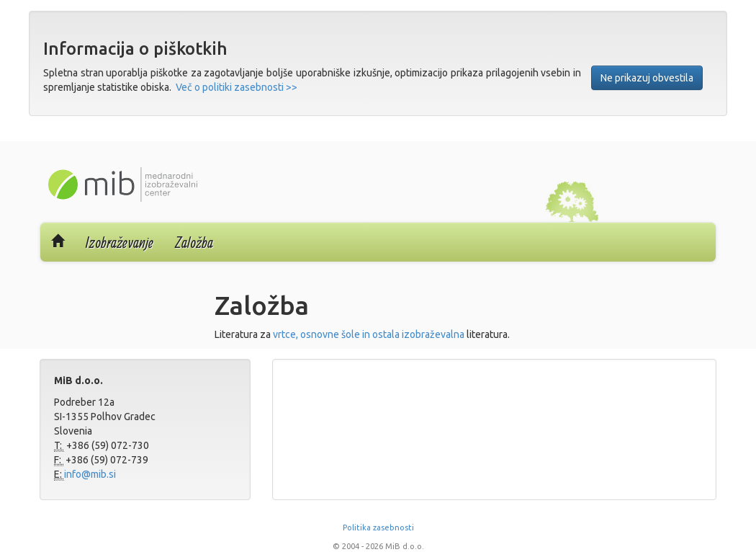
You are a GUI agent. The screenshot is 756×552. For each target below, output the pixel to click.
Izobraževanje (120, 242)
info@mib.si (90, 474)
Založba (194, 242)
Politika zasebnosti (378, 527)
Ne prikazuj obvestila (647, 78)
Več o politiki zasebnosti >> (237, 87)
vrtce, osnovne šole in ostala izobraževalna (369, 334)
